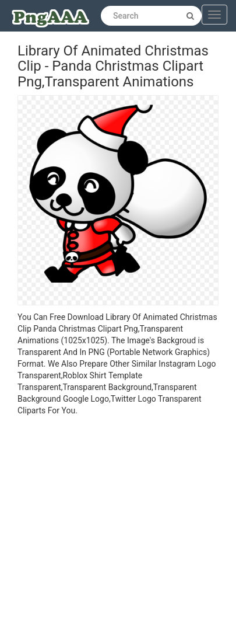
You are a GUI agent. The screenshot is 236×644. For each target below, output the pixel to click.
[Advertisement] (109, 532)
